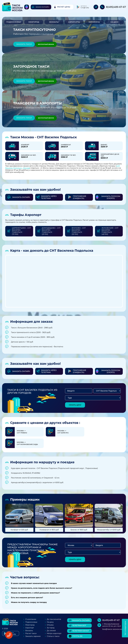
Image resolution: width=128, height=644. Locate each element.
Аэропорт (30, 628)
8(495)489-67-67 (116, 7)
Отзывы (50, 625)
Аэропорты (74, 22)
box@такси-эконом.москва (114, 629)
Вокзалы (54, 22)
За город (51, 628)
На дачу (114, 22)
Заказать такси (24, 44)
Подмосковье (14, 22)
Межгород (34, 22)
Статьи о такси (53, 636)
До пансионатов (54, 619)
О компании (31, 619)
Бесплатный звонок (46, 44)
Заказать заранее (33, 636)
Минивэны (94, 22)
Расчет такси (31, 633)
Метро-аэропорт (54, 633)
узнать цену (75, 405)
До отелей (51, 631)
